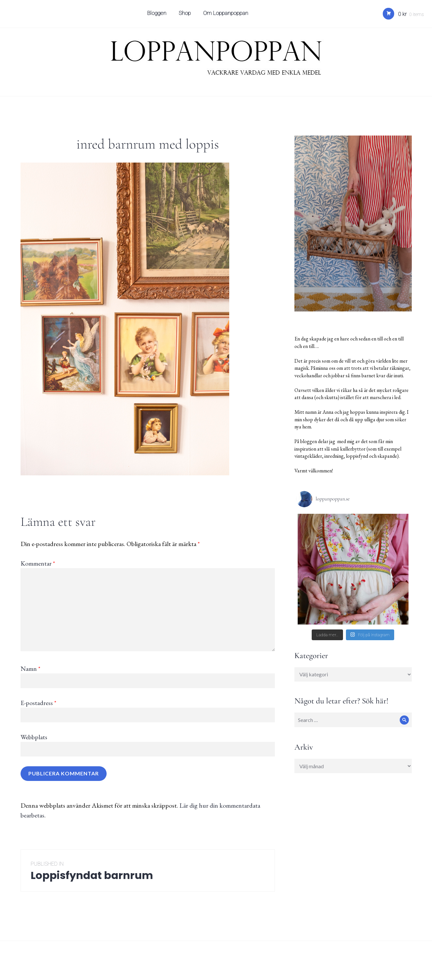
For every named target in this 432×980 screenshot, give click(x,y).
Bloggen (157, 15)
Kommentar (38, 563)
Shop (185, 15)
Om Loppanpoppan (226, 15)
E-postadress (38, 703)
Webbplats (34, 737)
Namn (30, 669)
